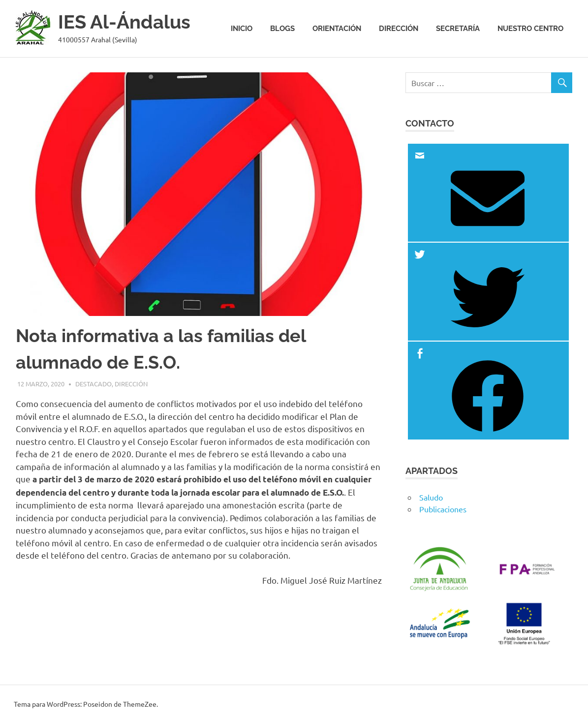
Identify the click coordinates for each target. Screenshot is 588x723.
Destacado (93, 384)
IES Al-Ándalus (124, 22)
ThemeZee (140, 704)
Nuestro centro (530, 29)
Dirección (399, 29)
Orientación (337, 29)
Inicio (242, 29)
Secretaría (458, 29)
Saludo (431, 497)
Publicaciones (443, 509)
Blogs (282, 29)
